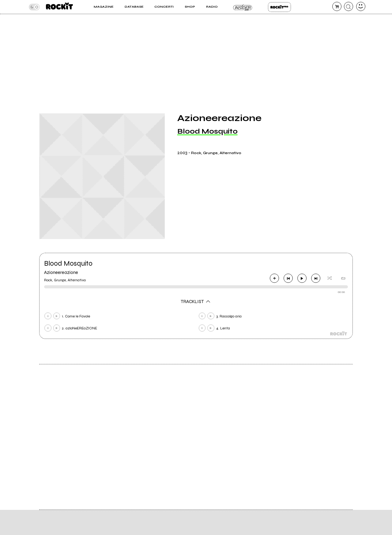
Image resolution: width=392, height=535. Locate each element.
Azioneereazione (61, 272)
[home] (59, 7)
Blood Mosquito (207, 131)
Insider (243, 7)
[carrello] (337, 6)
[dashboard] (361, 6)
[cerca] (349, 6)
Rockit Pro (279, 7)
